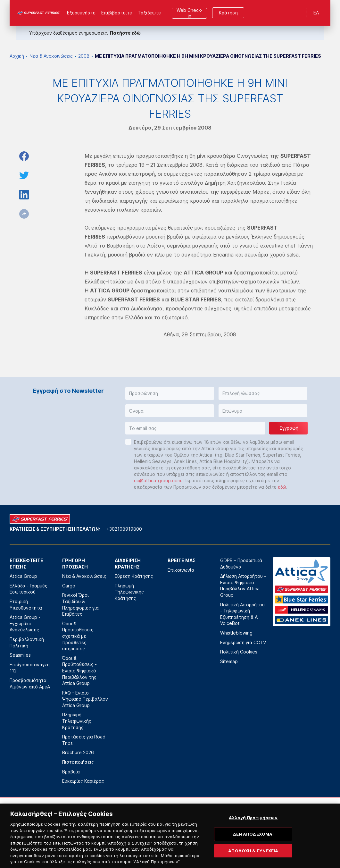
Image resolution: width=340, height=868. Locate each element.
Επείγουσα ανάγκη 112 (30, 668)
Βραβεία (71, 772)
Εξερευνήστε (81, 13)
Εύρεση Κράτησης (134, 576)
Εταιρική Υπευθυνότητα (26, 605)
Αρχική (17, 56)
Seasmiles (20, 655)
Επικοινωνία (181, 570)
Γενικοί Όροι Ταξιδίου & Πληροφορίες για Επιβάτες (80, 604)
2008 (84, 56)
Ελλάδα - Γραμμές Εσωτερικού (29, 589)
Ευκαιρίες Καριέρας (83, 781)
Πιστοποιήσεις (78, 762)
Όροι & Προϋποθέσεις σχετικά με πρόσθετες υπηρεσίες (78, 636)
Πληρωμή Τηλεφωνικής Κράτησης (77, 721)
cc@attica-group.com (158, 480)
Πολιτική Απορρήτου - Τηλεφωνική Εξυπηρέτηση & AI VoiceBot (242, 614)
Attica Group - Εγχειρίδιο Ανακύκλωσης (25, 623)
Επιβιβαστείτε (117, 13)
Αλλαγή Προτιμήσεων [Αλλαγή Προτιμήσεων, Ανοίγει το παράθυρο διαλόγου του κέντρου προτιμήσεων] (253, 827)
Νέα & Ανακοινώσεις (51, 56)
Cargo (69, 586)
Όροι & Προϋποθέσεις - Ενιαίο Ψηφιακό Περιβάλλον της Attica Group (79, 671)
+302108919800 (124, 529)
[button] (170, 393)
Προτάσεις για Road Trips (84, 740)
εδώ (282, 487)
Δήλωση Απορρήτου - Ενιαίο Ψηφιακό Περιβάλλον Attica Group (243, 586)
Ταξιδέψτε (149, 13)
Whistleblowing (236, 633)
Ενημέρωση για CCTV (243, 642)
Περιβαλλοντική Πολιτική (27, 642)
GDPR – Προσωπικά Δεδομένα (241, 564)
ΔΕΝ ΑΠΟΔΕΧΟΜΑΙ (253, 843)
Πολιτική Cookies (239, 652)
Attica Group (23, 576)
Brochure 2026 (78, 752)
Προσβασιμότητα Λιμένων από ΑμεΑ (30, 683)
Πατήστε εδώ (125, 33)
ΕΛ (316, 13)
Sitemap (229, 661)
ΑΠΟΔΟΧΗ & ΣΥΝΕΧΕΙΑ (253, 860)
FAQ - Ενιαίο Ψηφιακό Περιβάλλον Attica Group (85, 699)
